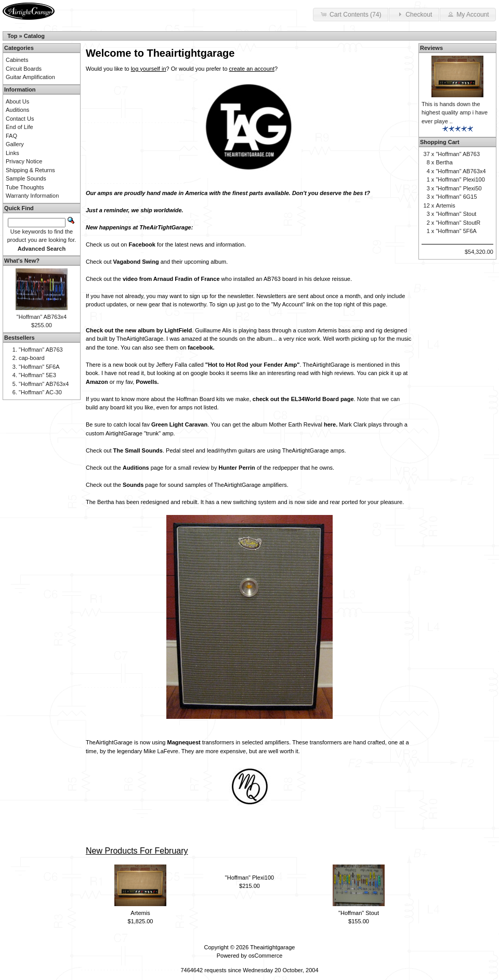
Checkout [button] (414, 14)
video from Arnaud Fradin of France (171, 279)
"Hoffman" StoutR (458, 223)
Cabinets (17, 60)
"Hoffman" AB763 (41, 350)
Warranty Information (32, 196)
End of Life (19, 127)
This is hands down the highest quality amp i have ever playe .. (455, 113)
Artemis (140, 913)
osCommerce (265, 956)
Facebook (142, 244)
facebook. (201, 347)
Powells (146, 382)
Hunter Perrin (237, 468)
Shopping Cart (440, 142)
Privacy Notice (24, 161)
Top (12, 36)
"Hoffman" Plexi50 (458, 188)
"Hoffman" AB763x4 (42, 317)
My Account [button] (468, 14)
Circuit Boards (24, 69)
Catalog (34, 36)
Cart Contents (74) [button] (351, 14)
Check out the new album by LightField (139, 330)
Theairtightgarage (272, 947)
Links (12, 153)
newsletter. (241, 296)
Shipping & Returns (30, 170)
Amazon (97, 382)
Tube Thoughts (25, 187)
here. (331, 424)
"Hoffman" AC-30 (40, 392)
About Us (17, 101)
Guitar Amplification (30, 77)
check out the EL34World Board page (303, 399)
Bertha (444, 162)
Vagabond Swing (136, 262)
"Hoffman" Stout (359, 913)
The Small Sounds (138, 450)
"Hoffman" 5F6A (39, 367)
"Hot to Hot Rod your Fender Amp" (253, 365)
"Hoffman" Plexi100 (249, 878)
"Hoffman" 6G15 (456, 197)
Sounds (133, 485)
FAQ (11, 136)
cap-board (32, 358)
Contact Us (20, 119)
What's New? (22, 261)
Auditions (136, 468)
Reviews (431, 48)
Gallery (15, 144)
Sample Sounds (26, 178)
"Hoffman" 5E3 (37, 375)
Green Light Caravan (179, 424)
